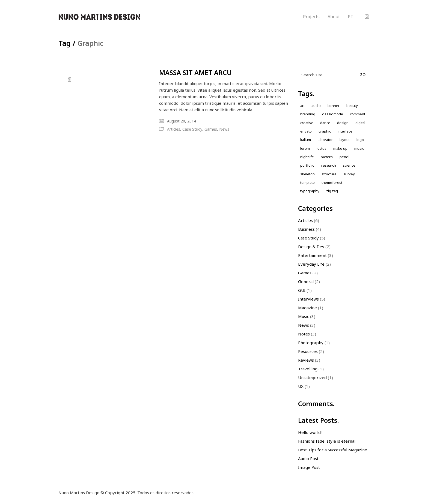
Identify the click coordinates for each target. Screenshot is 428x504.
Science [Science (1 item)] (349, 165)
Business (306, 229)
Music (304, 316)
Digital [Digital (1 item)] (360, 123)
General (306, 281)
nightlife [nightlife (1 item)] (307, 157)
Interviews (308, 299)
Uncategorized (312, 377)
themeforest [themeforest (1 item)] (332, 182)
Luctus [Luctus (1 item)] (322, 148)
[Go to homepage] (99, 17)
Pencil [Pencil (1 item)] (344, 157)
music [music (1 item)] (359, 148)
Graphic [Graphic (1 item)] (325, 131)
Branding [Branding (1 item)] (308, 114)
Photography (311, 343)
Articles (174, 129)
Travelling (308, 369)
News (224, 129)
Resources (308, 351)
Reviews (306, 360)
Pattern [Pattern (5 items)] (327, 157)
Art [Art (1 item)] (302, 106)
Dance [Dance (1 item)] (325, 123)
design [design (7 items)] (343, 123)
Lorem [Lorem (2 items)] (305, 148)
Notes (304, 334)
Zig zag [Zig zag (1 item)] (332, 191)
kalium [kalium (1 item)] (306, 140)
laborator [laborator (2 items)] (325, 140)
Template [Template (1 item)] (307, 182)
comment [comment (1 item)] (358, 114)
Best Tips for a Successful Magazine (333, 450)
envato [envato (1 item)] (306, 131)
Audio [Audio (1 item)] (316, 106)
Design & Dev (311, 247)
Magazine (307, 308)
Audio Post (308, 458)
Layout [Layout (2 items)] (345, 140)
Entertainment (312, 255)
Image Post (309, 467)
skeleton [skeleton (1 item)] (307, 174)
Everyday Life (311, 264)
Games (211, 129)
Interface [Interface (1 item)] (345, 131)
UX (301, 386)
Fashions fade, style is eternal (327, 441)
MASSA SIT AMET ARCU (195, 73)
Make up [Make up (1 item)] (340, 148)
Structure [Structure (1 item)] (329, 174)
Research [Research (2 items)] (329, 165)
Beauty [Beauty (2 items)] (352, 106)
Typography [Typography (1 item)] (310, 191)
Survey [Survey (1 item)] (349, 174)
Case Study (192, 129)
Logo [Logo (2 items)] (360, 140)
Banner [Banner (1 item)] (334, 106)
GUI (302, 290)
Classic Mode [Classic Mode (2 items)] (333, 114)
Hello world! (310, 432)
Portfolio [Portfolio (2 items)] (307, 165)
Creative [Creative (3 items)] (307, 123)
